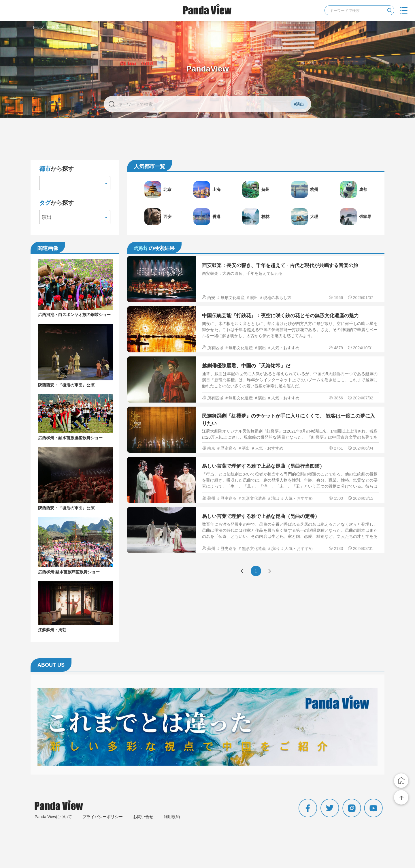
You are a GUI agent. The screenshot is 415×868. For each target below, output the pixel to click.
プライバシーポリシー (103, 817)
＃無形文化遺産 (231, 298)
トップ (38, 27)
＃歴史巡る (227, 448)
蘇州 (211, 498)
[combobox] (75, 183)
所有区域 (215, 348)
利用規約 (172, 817)
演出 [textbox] (47, 217)
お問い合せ (143, 817)
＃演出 (252, 298)
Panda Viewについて (53, 817)
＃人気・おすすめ (283, 348)
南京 (211, 448)
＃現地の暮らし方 (275, 298)
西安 (211, 298)
